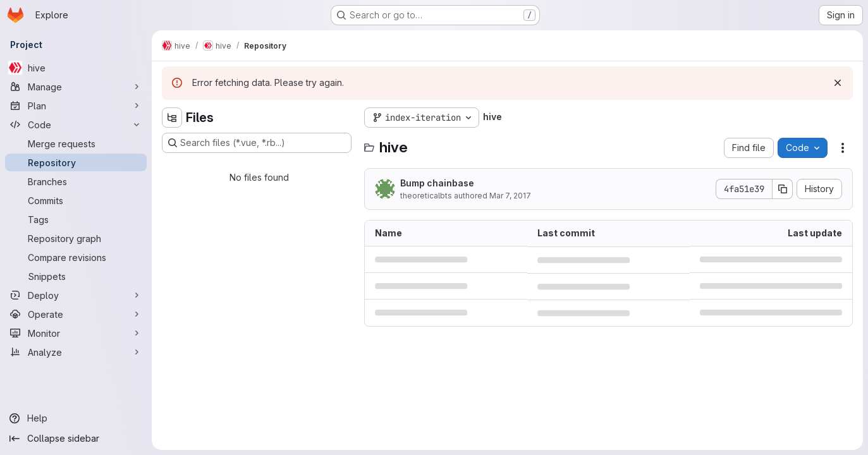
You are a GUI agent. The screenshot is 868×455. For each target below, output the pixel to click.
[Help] (76, 418)
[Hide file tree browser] (172, 118)
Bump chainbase (437, 183)
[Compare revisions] (76, 257)
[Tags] (76, 219)
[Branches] (76, 181)
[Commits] (76, 200)
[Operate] (76, 314)
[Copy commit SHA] (783, 189)
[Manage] (76, 87)
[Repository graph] (76, 238)
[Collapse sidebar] (76, 439)
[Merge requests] (76, 143)
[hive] (76, 68)
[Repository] (76, 162)
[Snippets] (76, 276)
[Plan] (76, 106)
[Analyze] (76, 352)
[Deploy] (76, 295)
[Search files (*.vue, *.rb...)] (257, 143)
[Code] (76, 124)
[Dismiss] (838, 83)
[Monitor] (76, 333)
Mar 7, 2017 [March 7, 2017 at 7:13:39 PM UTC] (510, 196)
